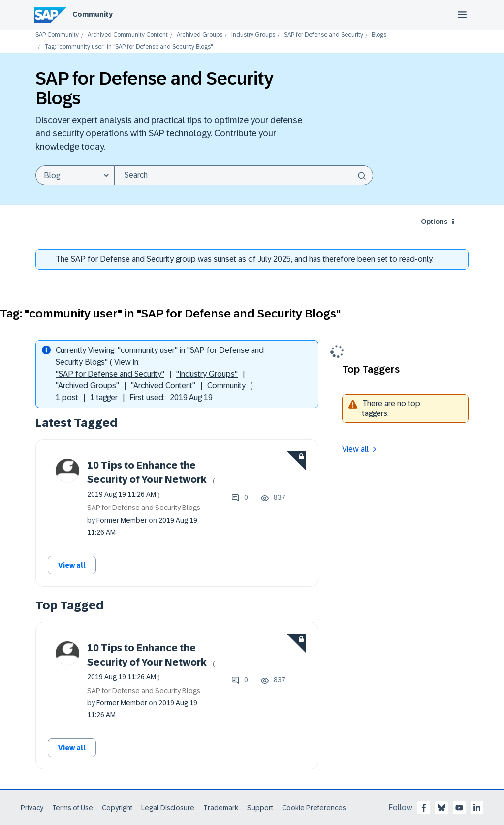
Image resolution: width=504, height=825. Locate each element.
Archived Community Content (128, 35)
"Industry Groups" (207, 374)
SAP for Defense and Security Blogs (144, 508)
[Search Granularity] (75, 175)
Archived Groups (200, 35)
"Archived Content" (163, 386)
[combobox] (244, 175)
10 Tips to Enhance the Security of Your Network (151, 479)
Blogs (379, 35)
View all (72, 565)
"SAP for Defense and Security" (110, 374)
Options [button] (434, 222)
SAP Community (57, 35)
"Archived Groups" (87, 386)
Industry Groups (253, 35)
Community (93, 14)
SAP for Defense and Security (324, 35)
